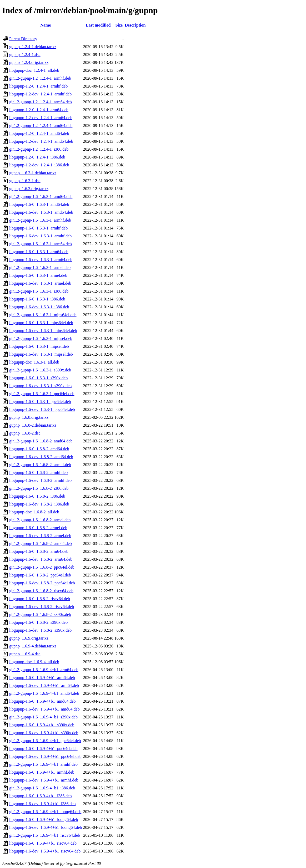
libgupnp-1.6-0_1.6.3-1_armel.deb (38, 275)
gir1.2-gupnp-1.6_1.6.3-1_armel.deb (40, 267)
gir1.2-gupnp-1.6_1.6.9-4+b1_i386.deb (42, 788)
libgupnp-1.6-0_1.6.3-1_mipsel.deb (39, 346)
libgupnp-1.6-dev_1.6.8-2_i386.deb (39, 504)
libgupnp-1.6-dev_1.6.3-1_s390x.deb (40, 386)
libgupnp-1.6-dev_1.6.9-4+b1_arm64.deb (44, 685)
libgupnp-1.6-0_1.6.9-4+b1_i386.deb (40, 796)
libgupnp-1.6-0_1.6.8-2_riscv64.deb (40, 599)
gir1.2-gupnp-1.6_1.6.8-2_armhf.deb (40, 465)
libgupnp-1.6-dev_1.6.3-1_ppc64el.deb (42, 409)
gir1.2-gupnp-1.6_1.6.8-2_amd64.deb (41, 441)
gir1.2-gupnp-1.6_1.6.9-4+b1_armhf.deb (43, 764)
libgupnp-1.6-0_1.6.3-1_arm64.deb (39, 252)
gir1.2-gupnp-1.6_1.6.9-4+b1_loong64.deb (45, 812)
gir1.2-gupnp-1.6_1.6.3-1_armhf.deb (40, 220)
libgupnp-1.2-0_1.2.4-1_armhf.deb (38, 86)
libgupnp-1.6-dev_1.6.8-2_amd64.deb (41, 457)
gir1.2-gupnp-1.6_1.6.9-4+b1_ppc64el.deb (45, 741)
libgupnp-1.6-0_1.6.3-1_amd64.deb (39, 204)
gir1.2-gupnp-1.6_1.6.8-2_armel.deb (40, 520)
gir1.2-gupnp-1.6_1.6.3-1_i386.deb (39, 291)
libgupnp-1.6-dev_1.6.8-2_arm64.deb (41, 559)
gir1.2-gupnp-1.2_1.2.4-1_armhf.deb (40, 78)
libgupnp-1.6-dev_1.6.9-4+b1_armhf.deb (44, 780)
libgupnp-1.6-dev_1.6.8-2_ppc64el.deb (42, 583)
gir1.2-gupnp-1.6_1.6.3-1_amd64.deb (41, 196)
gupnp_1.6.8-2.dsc (25, 433)
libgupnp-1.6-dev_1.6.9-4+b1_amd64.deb (44, 709)
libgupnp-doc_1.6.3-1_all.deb (34, 362)
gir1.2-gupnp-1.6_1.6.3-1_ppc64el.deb (42, 394)
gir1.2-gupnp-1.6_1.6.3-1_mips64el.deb (43, 315)
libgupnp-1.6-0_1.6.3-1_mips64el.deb (41, 323)
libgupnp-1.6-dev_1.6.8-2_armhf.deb (40, 480)
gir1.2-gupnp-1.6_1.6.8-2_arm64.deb (41, 543)
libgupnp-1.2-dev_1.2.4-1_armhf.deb (40, 94)
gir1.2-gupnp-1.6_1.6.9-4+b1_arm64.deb (44, 670)
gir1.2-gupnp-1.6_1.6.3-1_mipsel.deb (41, 338)
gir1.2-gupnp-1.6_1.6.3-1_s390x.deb (40, 370)
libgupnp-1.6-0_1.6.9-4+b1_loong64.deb (44, 820)
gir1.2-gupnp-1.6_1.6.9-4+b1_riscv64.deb (45, 835)
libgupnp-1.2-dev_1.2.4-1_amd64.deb (41, 141)
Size (119, 25)
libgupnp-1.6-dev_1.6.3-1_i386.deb (39, 307)
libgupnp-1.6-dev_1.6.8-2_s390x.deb (40, 630)
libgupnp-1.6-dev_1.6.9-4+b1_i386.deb (42, 804)
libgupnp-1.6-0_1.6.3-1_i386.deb (37, 299)
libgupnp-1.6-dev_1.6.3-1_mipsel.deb (41, 354)
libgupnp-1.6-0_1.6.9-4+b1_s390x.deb (42, 725)
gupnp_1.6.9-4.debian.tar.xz (33, 646)
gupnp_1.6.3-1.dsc (25, 181)
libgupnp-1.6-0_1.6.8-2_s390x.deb (38, 622)
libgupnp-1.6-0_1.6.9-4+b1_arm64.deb (42, 678)
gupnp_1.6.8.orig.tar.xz (29, 417)
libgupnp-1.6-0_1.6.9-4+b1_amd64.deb (42, 701)
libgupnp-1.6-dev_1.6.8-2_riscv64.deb (42, 607)
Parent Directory (23, 39)
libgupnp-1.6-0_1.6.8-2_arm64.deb (39, 551)
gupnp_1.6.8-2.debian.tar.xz (33, 425)
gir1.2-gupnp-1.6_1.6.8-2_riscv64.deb (41, 591)
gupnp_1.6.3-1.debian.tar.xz (33, 173)
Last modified (98, 25)
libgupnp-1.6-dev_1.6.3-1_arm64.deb (41, 260)
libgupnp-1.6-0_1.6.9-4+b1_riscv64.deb (43, 843)
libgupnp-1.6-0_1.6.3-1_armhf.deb (38, 228)
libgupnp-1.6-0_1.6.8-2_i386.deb (37, 496)
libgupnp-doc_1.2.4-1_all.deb (34, 70)
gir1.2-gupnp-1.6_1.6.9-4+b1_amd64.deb (44, 693)
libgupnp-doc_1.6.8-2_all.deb (34, 512)
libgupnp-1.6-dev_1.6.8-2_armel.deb (40, 536)
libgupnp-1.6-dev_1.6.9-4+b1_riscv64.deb (45, 851)
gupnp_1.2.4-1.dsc (25, 55)
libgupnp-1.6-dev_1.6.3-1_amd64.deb (41, 212)
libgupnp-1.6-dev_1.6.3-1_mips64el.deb (43, 331)
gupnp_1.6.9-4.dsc (25, 654)
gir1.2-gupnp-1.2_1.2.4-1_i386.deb (39, 149)
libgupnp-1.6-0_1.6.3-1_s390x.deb (38, 378)
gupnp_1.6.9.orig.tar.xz (29, 638)
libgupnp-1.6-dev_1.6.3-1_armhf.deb (40, 236)
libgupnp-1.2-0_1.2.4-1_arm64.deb (39, 110)
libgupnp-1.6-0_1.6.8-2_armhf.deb (38, 473)
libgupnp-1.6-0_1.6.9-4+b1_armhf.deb (42, 772)
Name (46, 25)
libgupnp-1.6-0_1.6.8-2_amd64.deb (39, 449)
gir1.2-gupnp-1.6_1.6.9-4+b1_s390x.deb (43, 717)
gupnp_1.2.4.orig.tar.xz (29, 62)
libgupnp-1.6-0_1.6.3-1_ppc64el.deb (40, 402)
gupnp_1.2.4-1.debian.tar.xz (33, 47)
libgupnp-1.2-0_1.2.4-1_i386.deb (37, 157)
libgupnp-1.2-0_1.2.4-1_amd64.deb (39, 133)
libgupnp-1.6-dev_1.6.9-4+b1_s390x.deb (44, 733)
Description (135, 25)
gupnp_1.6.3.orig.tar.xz (29, 189)
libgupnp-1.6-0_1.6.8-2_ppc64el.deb (40, 575)
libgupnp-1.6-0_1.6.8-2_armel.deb (38, 528)
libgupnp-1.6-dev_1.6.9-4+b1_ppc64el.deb (45, 756)
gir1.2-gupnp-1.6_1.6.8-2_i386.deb (39, 488)
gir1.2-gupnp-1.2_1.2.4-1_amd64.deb (41, 126)
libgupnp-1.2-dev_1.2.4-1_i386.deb (39, 165)
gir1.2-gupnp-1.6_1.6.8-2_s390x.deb (40, 614)
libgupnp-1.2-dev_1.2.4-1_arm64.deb (41, 118)
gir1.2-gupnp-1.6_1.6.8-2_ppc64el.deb (42, 567)
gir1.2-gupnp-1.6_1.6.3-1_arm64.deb (41, 244)
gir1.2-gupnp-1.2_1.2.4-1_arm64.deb (41, 102)
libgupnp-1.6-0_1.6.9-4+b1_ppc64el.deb (43, 749)
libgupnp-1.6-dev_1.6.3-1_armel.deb (40, 283)
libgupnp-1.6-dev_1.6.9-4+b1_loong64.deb (46, 827)
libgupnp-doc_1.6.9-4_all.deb (34, 662)
